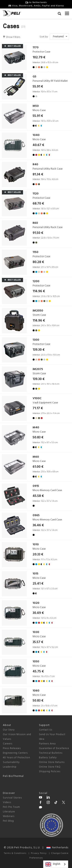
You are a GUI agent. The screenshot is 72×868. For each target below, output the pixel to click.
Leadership (10, 767)
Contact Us (46, 730)
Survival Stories (12, 798)
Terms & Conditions (15, 853)
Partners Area (47, 744)
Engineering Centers (15, 753)
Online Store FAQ (50, 767)
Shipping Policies (50, 772)
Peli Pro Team (11, 807)
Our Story (9, 730)
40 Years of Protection (17, 758)
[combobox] (56, 864)
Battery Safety (48, 758)
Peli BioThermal (13, 776)
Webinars (9, 816)
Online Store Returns (52, 762)
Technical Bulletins (51, 753)
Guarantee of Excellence (54, 748)
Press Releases (12, 748)
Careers (8, 744)
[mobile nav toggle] (67, 13)
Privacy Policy (39, 853)
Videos (7, 802)
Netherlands (57, 848)
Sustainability (11, 762)
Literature (9, 812)
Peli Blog (8, 821)
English (53, 864)
